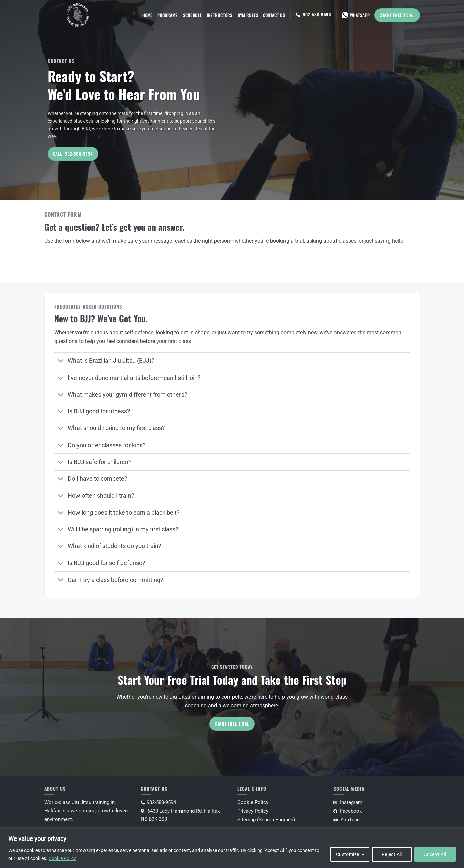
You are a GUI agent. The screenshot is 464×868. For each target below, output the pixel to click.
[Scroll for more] (232, 185)
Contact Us (274, 15)
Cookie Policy (62, 858)
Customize (348, 854)
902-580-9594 (317, 14)
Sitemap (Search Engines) (266, 820)
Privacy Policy (253, 811)
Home (147, 15)
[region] (232, 848)
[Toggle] (61, 362)
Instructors (220, 15)
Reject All (392, 854)
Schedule (192, 15)
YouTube (347, 820)
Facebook (348, 811)
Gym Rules (248, 15)
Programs (168, 15)
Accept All (435, 854)
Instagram (348, 802)
